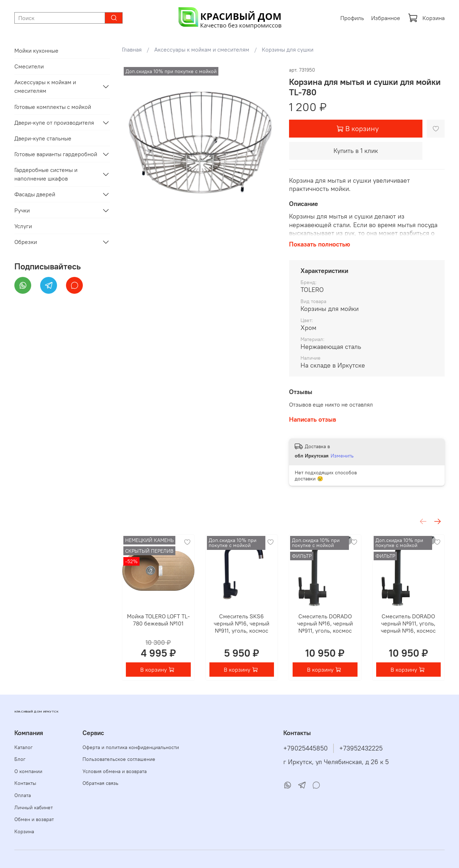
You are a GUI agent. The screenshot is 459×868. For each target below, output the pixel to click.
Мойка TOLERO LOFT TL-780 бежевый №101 (158, 620)
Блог (20, 759)
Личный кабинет (34, 807)
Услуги (23, 226)
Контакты (25, 783)
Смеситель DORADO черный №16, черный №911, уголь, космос (325, 623)
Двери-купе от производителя (54, 123)
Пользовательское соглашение (119, 759)
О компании (28, 771)
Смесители (29, 66)
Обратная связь (100, 783)
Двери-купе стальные (43, 138)
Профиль (352, 18)
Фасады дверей (35, 194)
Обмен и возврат (34, 819)
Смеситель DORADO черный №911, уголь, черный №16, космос (408, 623)
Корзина (426, 18)
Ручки (22, 210)
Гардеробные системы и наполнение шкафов (46, 174)
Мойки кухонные (36, 51)
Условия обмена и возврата (115, 771)
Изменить (342, 456)
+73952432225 (361, 748)
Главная (132, 49)
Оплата (23, 795)
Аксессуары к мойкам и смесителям (202, 49)
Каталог (23, 747)
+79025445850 (306, 748)
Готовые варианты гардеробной (56, 154)
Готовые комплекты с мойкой (53, 107)
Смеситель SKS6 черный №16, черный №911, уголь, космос (242, 623)
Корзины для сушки (288, 49)
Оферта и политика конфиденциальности (131, 747)
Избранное (386, 18)
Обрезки (26, 242)
